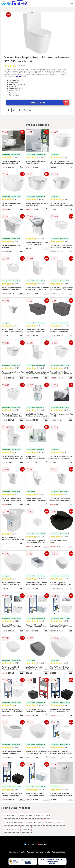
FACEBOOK (30, 845)
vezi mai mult (20, 76)
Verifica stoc (49, 102)
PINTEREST (44, 845)
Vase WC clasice (43, 815)
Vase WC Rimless (34, 822)
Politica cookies (58, 852)
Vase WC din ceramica (54, 822)
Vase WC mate (26, 815)
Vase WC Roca (10, 815)
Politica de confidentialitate (38, 852)
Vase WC (27, 829)
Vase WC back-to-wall (13, 822)
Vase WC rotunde (12, 829)
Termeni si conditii (17, 852)
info (22, 167)
